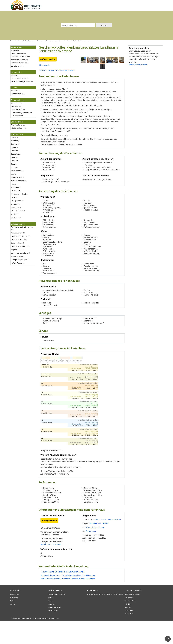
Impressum (129, 634)
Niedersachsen (17, 128)
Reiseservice (129, 621)
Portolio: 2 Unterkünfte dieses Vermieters (57, 70)
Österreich (14, 621)
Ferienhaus (91, 554)
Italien (13, 624)
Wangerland (18, 116)
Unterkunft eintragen (132, 618)
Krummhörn (16, 171)
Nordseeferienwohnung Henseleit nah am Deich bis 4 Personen (68, 599)
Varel (13, 197)
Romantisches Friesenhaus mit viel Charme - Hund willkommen (68, 602)
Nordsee (15, 106)
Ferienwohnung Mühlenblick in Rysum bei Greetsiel (63, 595)
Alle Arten (15, 75)
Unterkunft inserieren (20, 63)
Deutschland (16, 94)
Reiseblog (128, 627)
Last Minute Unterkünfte (21, 57)
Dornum (14, 151)
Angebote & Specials (19, 60)
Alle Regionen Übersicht (57, 618)
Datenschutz (129, 637)
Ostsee (51, 621)
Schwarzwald (53, 634)
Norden (14, 184)
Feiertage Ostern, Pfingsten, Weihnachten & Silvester (105, 618)
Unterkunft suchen (19, 53)
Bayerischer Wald (55, 631)
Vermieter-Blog (130, 624)
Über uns (128, 631)
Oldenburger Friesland (23, 112)
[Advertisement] (145, 105)
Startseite (15, 50)
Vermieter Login (18, 66)
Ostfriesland (17, 109)
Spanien (13, 627)
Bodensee (52, 627)
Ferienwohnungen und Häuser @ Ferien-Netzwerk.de (32, 642)
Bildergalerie (44, 65)
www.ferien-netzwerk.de (51, 567)
